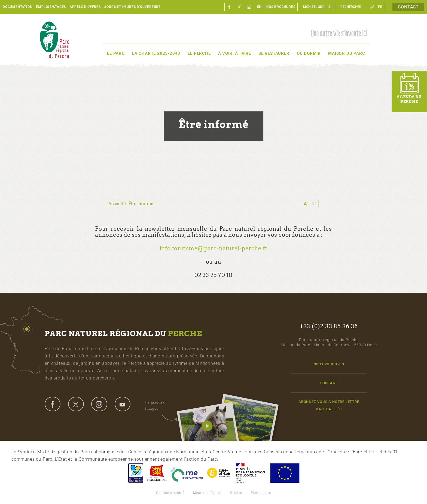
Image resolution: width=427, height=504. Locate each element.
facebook (53, 404)
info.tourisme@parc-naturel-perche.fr (214, 248)
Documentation (17, 7)
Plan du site (261, 493)
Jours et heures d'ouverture (132, 7)
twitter (76, 404)
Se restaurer (274, 53)
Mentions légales (207, 493)
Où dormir (309, 53)
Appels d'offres (85, 7)
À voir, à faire (235, 53)
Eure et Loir (219, 473)
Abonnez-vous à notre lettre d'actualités (329, 405)
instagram (99, 404)
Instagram (249, 7)
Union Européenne (285, 473)
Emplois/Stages (51, 7)
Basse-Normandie (157, 473)
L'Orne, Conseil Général (187, 473)
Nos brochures (281, 7)
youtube (123, 404)
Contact (408, 7)
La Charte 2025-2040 (156, 53)
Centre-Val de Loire (135, 473)
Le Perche (199, 53)
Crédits (236, 493)
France (251, 473)
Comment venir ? (170, 493)
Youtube (259, 7)
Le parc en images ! (161, 406)
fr (380, 7)
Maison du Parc (347, 53)
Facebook (230, 7)
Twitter (239, 7)
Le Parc (116, 53)
